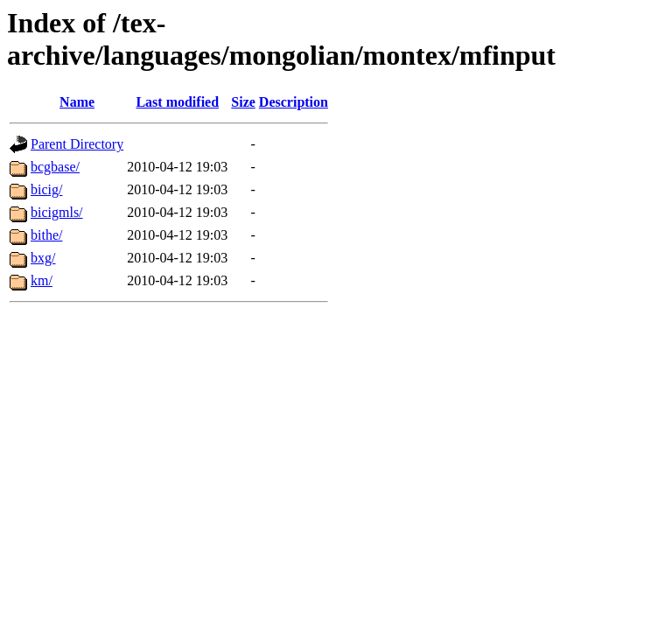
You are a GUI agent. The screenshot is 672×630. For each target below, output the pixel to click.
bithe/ (46, 235)
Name (77, 102)
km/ (42, 280)
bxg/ (43, 258)
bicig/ (46, 189)
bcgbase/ (55, 167)
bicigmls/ (57, 212)
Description (294, 102)
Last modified (177, 102)
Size (243, 102)
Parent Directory (77, 144)
